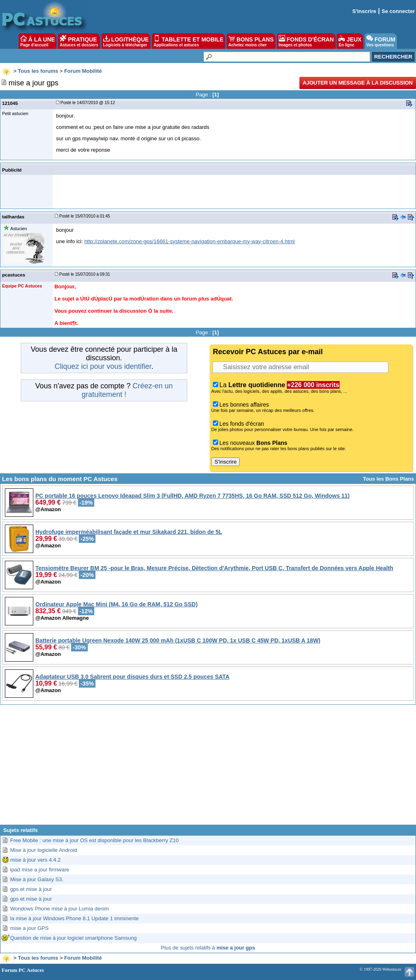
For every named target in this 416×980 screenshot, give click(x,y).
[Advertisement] (208, 768)
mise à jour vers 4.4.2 (35, 860)
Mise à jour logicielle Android (44, 850)
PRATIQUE (79, 41)
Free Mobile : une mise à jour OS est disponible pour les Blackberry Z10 (94, 840)
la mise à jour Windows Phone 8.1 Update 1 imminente (75, 918)
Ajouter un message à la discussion (358, 83)
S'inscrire (364, 11)
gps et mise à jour (31, 889)
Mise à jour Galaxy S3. (37, 879)
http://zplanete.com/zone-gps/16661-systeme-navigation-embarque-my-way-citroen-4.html (189, 241)
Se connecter (398, 11)
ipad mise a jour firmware (40, 870)
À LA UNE (38, 41)
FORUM (381, 41)
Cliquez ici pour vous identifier (103, 366)
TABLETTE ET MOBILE (188, 41)
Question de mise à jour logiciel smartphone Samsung (73, 938)
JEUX (350, 41)
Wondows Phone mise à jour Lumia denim (60, 909)
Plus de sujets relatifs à (208, 948)
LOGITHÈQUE (126, 41)
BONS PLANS (251, 41)
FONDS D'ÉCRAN (306, 41)
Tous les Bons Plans (388, 479)
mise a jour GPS (29, 928)
